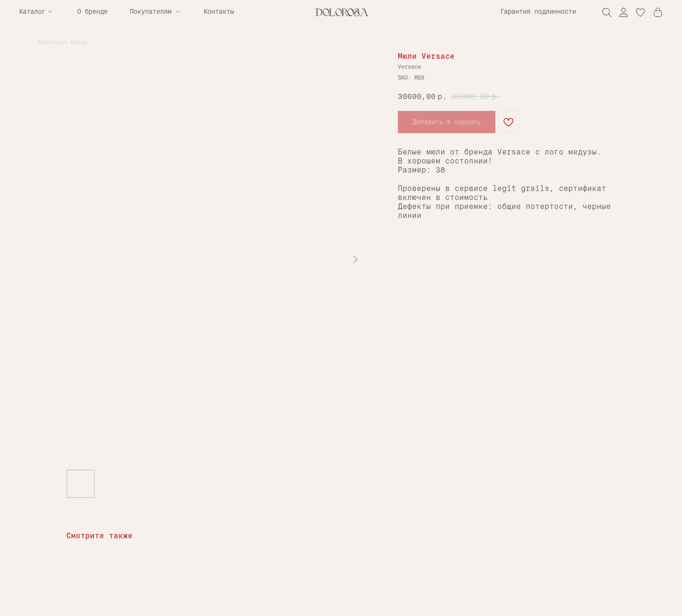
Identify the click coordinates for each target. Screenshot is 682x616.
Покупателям (151, 11)
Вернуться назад (62, 42)
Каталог (32, 11)
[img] (624, 12)
